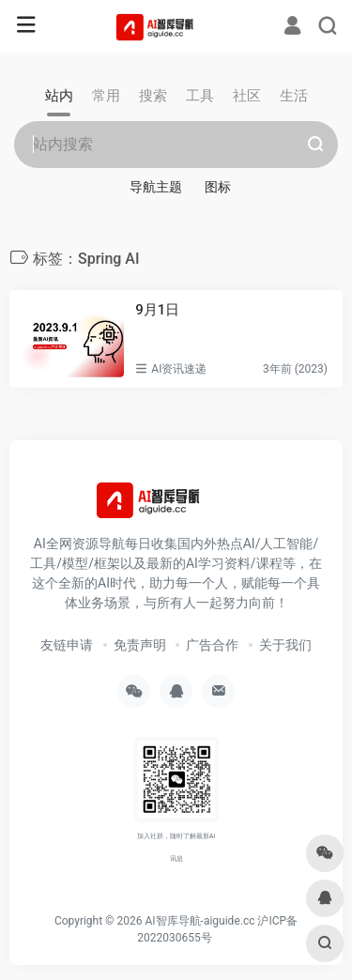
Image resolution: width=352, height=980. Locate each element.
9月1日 (157, 310)
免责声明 (140, 645)
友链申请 (67, 645)
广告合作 (212, 645)
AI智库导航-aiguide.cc (199, 921)
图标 (218, 187)
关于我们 (285, 645)
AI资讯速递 (179, 369)
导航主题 (156, 187)
